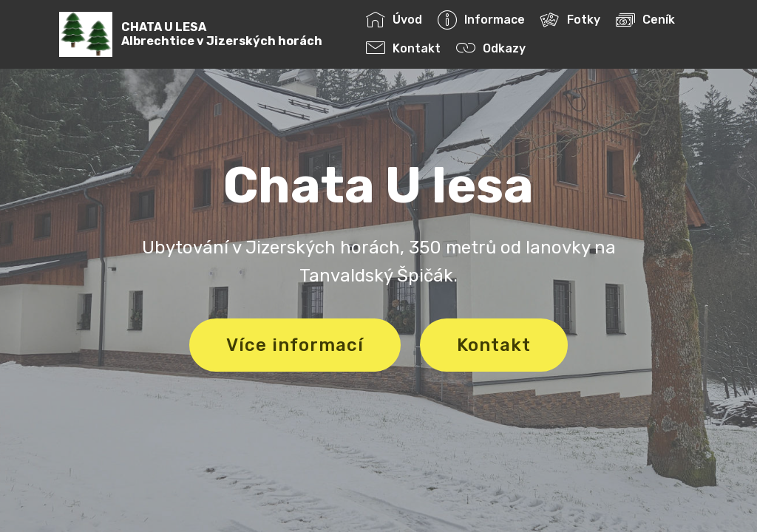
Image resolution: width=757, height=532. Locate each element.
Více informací (295, 345)
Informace (481, 20)
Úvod (394, 20)
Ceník (645, 20)
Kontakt (403, 48)
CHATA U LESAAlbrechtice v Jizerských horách (222, 34)
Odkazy (491, 48)
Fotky (570, 20)
